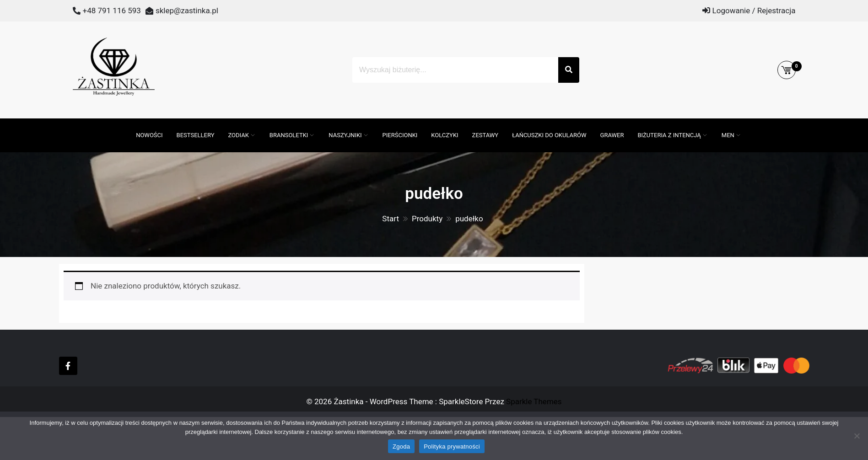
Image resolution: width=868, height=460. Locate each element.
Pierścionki (400, 135)
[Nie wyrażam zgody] (857, 436)
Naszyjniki (345, 135)
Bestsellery (196, 135)
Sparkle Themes (534, 401)
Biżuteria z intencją (669, 135)
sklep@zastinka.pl (187, 11)
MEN (728, 135)
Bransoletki (289, 135)
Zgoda (401, 447)
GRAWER (612, 135)
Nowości (149, 135)
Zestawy (485, 135)
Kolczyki (445, 135)
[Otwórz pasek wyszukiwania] (124, 123)
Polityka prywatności (452, 447)
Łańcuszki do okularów (549, 135)
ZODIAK (238, 135)
